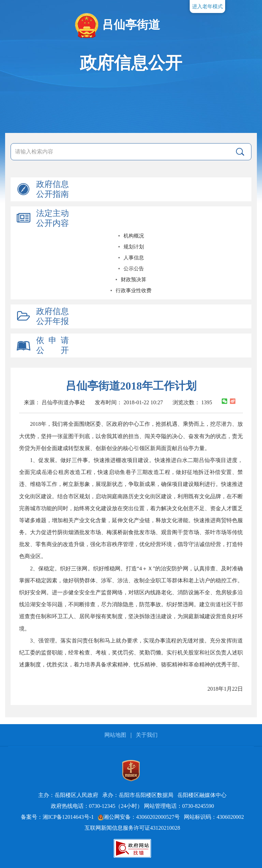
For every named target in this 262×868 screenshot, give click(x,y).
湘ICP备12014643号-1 (68, 817)
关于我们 (147, 735)
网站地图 (115, 735)
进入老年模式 (207, 6)
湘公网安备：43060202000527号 (139, 817)
